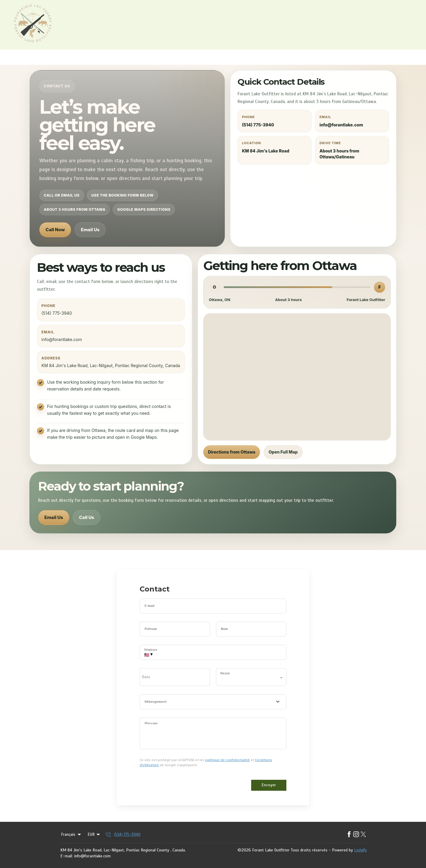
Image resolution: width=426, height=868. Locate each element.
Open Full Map (283, 452)
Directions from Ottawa (232, 452)
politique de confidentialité (227, 760)
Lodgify (360, 850)
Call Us (87, 517)
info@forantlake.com (92, 856)
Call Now (55, 230)
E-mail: (67, 856)
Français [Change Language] (71, 835)
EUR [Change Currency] (94, 835)
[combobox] (213, 702)
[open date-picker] (175, 677)
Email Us (90, 230)
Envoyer (269, 785)
